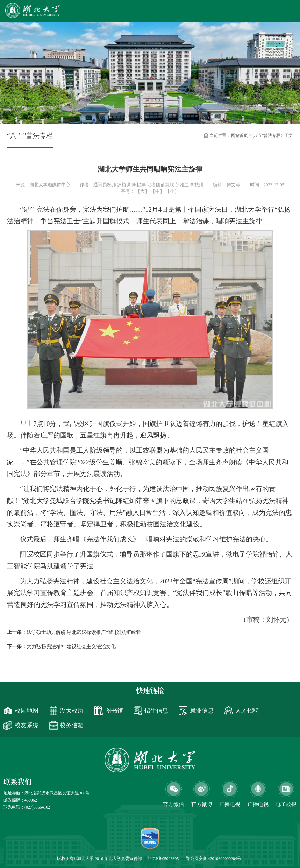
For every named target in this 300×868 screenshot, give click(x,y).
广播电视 (258, 804)
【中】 (158, 191)
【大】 (142, 191)
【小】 (172, 191)
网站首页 (240, 135)
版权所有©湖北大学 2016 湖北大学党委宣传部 (99, 859)
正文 (288, 135)
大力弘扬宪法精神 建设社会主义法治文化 (71, 647)
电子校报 (286, 804)
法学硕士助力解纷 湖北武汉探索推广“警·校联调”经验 (84, 632)
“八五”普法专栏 (266, 135)
